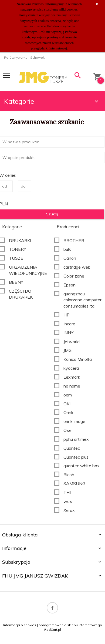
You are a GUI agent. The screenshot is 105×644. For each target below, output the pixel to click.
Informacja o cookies (20, 625)
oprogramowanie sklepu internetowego (70, 625)
